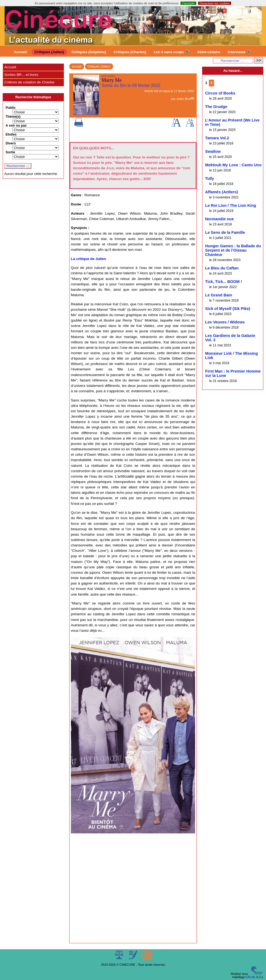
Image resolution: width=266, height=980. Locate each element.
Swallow (213, 151)
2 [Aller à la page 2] (211, 83)
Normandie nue (219, 219)
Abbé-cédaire (208, 52)
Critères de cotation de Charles (29, 82)
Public (11, 108)
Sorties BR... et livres (21, 75)
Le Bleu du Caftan (222, 268)
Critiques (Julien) (49, 52)
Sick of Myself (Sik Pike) (228, 309)
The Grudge (216, 107)
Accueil (21, 52)
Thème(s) (13, 117)
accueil (77, 66)
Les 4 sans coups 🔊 (172, 52)
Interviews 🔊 (239, 52)
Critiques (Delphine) (89, 52)
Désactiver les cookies (214, 3)
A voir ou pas (16, 126)
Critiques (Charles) (130, 52)
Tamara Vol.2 (217, 138)
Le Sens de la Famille (225, 232)
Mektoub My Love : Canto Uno (233, 165)
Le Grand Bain (219, 295)
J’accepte (188, 3)
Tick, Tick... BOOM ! (224, 282)
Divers (11, 143)
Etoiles (11, 134)
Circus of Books (220, 93)
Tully (210, 178)
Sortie (10, 152)
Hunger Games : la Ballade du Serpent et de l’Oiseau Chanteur (233, 250)
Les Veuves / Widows (225, 322)
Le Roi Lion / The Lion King (231, 205)
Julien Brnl (183, 99)
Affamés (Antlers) (221, 192)
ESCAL (251, 977)
